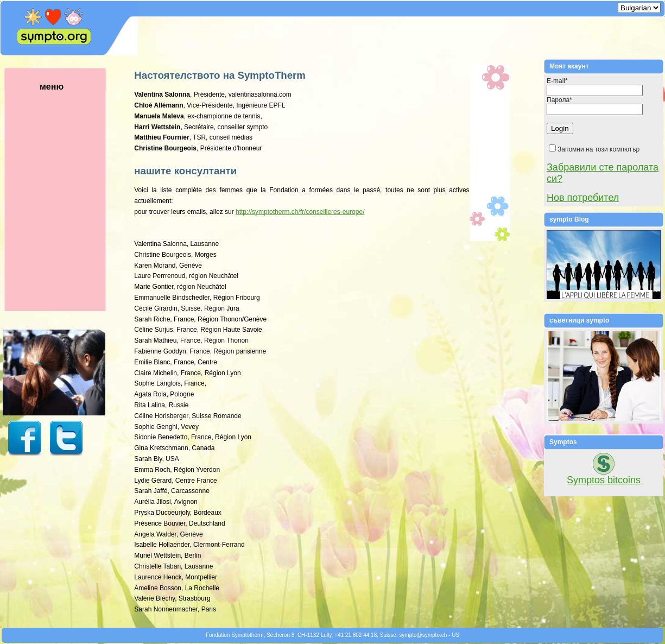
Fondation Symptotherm (235, 635)
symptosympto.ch (423, 635)
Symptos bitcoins (604, 480)
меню (68, 197)
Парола (559, 100)
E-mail (557, 81)
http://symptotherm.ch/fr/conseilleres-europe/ (300, 212)
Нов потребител (583, 198)
